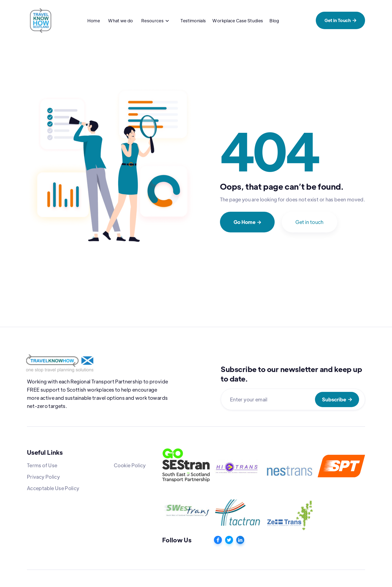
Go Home (247, 222)
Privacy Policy (43, 477)
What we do (121, 21)
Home (94, 21)
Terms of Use (42, 465)
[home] (41, 20)
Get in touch (309, 222)
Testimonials (193, 21)
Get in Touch (340, 20)
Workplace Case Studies (238, 21)
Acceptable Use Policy (53, 488)
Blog (274, 21)
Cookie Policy (130, 465)
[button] (155, 21)
